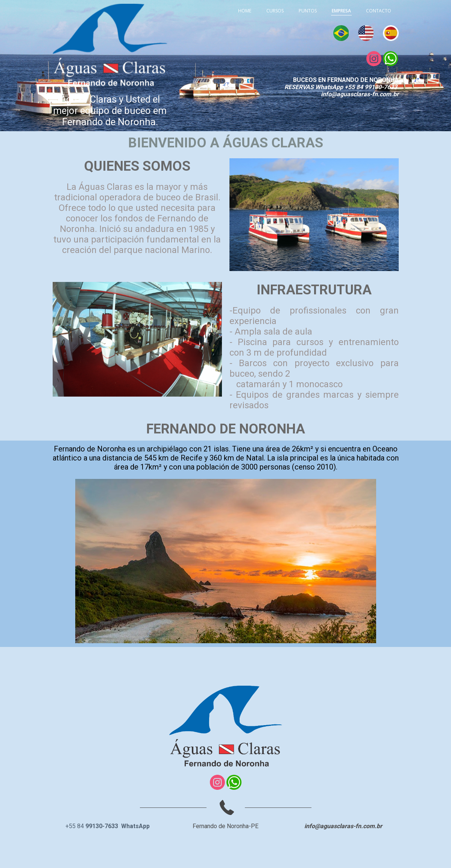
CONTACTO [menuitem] (379, 11)
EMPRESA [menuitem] (341, 11)
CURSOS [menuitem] (275, 11)
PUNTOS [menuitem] (308, 11)
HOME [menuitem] (245, 11)
